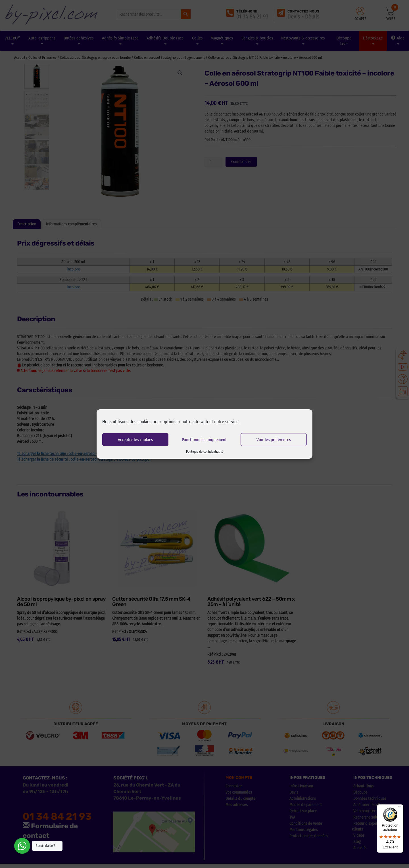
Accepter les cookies (135, 440)
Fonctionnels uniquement (204, 440)
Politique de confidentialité (205, 452)
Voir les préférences (274, 440)
